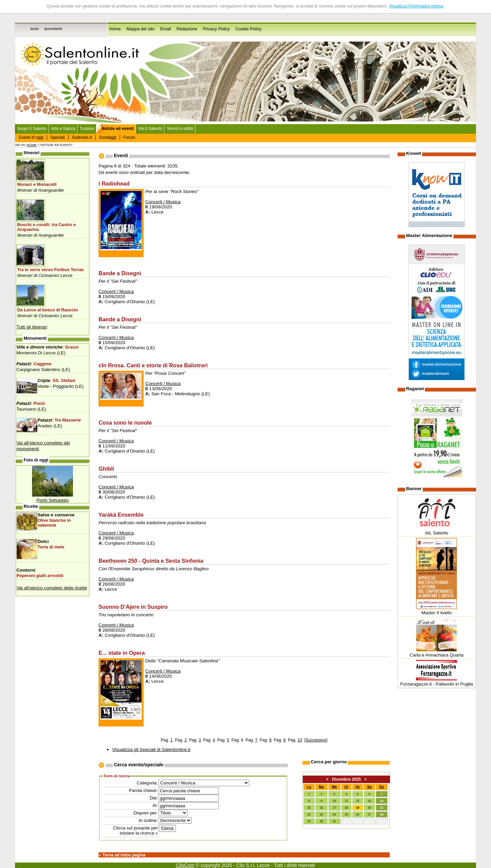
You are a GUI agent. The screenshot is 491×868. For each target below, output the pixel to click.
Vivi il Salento (150, 129)
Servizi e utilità (180, 129)
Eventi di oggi (31, 137)
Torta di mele (51, 547)
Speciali (58, 137)
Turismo (87, 129)
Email (166, 29)
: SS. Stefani (56, 381)
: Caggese (34, 364)
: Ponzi (31, 403)
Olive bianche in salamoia (54, 523)
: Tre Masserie (59, 420)
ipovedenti (53, 29)
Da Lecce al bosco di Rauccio (47, 310)
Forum (129, 137)
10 (300, 740)
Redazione (187, 29)
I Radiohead (114, 183)
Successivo (316, 740)
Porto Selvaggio (53, 500)
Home (115, 29)
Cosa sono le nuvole (125, 423)
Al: (155, 805)
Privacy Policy (216, 29)
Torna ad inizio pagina (124, 855)
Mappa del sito (140, 29)
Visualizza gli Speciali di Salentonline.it (151, 749)
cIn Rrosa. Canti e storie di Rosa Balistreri (153, 365)
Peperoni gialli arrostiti (40, 576)
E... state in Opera (122, 653)
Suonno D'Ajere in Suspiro (133, 607)
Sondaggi (108, 137)
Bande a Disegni (120, 273)
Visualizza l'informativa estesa (416, 6)
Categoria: (147, 783)
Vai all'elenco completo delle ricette (52, 588)
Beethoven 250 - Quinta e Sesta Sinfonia (151, 561)
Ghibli (106, 469)
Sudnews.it (82, 137)
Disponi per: (145, 813)
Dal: (154, 798)
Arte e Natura (63, 129)
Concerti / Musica (163, 202)
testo (35, 29)
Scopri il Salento (32, 129)
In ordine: (148, 820)
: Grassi (47, 347)
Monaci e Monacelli (37, 185)
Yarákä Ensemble (121, 515)
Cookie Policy (248, 29)
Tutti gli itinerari (32, 327)
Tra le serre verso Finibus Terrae (50, 270)
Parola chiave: (143, 790)
